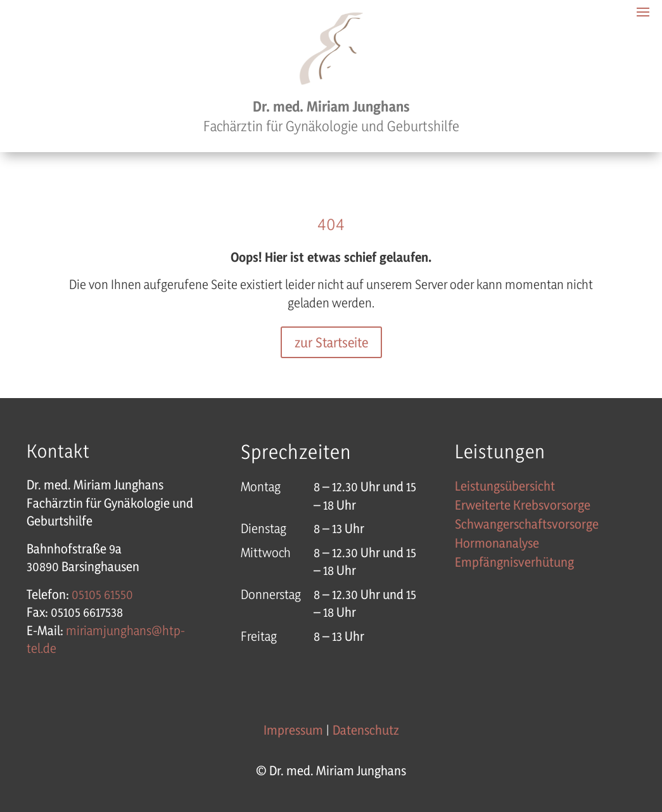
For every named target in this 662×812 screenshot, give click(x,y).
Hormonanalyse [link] (497, 545)
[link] (102, 594)
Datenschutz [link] (366, 730)
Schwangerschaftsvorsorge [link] (527, 526)
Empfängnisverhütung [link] (514, 564)
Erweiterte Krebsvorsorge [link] (523, 507)
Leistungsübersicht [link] (505, 488)
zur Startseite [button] (331, 342)
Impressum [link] (293, 730)
